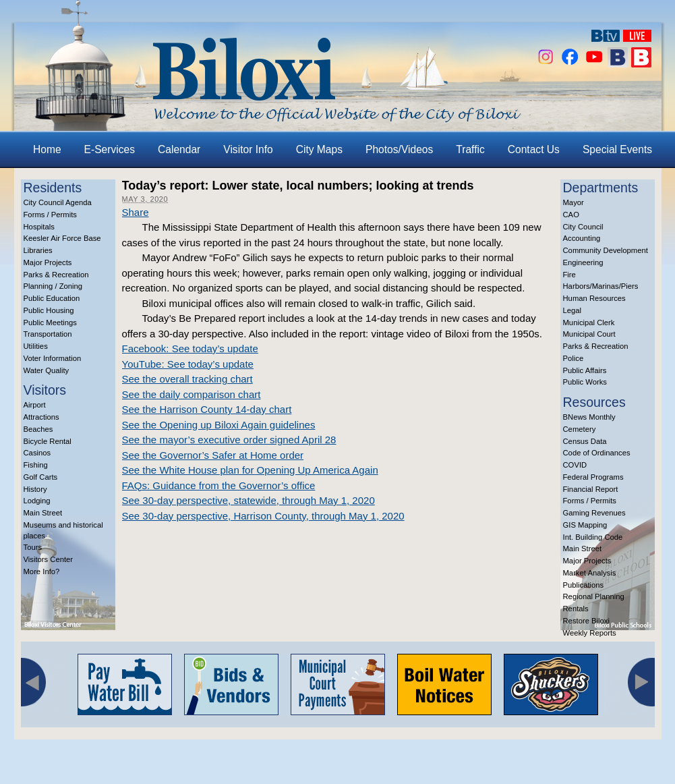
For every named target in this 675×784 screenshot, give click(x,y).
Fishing (36, 465)
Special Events (617, 149)
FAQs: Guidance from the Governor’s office (219, 485)
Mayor (574, 202)
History (35, 489)
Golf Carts (41, 477)
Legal (573, 310)
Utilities (36, 346)
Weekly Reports (590, 633)
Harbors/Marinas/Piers (601, 286)
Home (47, 149)
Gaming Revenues (594, 513)
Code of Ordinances (597, 453)
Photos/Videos (399, 149)
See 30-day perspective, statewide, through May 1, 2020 (248, 500)
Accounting (582, 238)
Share (136, 212)
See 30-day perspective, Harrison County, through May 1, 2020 (263, 516)
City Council (583, 227)
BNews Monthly (589, 417)
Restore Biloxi (586, 621)
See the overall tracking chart (187, 379)
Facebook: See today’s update (190, 348)
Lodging (37, 501)
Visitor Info (248, 149)
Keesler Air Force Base (62, 238)
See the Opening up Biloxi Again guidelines (219, 425)
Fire (569, 275)
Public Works (585, 382)
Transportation (48, 334)
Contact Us (534, 149)
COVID (575, 465)
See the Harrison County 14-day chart (207, 409)
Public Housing (49, 310)
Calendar (179, 149)
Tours (33, 547)
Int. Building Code (593, 537)
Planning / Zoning (53, 286)
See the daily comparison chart (192, 394)
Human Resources (594, 298)
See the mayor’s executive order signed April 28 (229, 440)
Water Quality (47, 370)
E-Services (110, 149)
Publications (584, 585)
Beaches (38, 429)
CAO (571, 215)
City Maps (319, 149)
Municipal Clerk (589, 323)
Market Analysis (590, 573)
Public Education (52, 298)
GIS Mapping (585, 525)
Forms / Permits (50, 215)
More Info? (42, 571)
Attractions (41, 417)
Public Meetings (50, 323)
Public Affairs (585, 370)
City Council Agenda (58, 202)
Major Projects (48, 262)
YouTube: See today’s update (188, 364)
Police (574, 358)
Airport (35, 405)
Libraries (38, 250)
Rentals (576, 609)
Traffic (470, 149)
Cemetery (580, 429)
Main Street (43, 513)
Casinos (37, 453)
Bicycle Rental (48, 441)
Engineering (583, 262)
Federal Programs (593, 477)
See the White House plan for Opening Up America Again (250, 470)
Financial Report (591, 489)
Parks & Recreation (56, 275)
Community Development (606, 250)
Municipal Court (589, 334)
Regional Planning (594, 596)
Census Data (585, 441)
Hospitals (39, 227)
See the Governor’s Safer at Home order (213, 455)
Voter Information (53, 358)
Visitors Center (49, 559)
